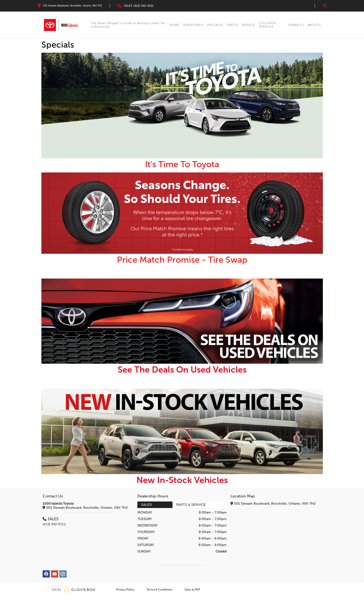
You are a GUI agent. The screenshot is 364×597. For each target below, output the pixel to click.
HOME (174, 25)
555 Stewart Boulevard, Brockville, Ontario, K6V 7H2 (85, 508)
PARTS (233, 25)
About (314, 25)
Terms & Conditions (159, 590)
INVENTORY (193, 25)
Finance (296, 25)
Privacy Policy (125, 590)
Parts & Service (191, 505)
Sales (146, 505)
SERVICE (249, 25)
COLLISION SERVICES (267, 25)
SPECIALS (215, 25)
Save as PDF (192, 590)
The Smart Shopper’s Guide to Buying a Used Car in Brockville (128, 25)
